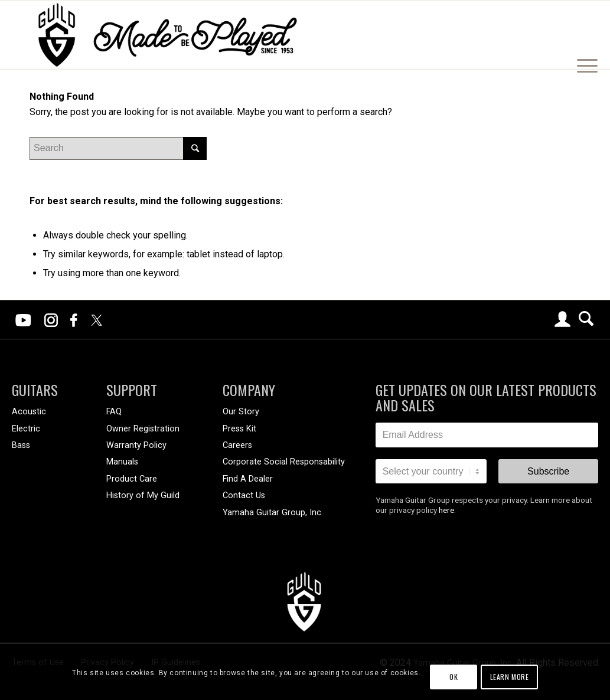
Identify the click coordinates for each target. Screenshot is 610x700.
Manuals (122, 462)
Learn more (510, 677)
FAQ (114, 412)
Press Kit (239, 429)
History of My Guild (143, 495)
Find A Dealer (248, 479)
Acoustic (29, 412)
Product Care (132, 479)
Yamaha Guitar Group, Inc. (273, 513)
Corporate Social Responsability (284, 462)
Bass (21, 445)
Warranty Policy (136, 445)
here (446, 510)
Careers (237, 445)
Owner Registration (143, 429)
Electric (26, 429)
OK (454, 677)
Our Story (241, 412)
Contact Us (244, 495)
